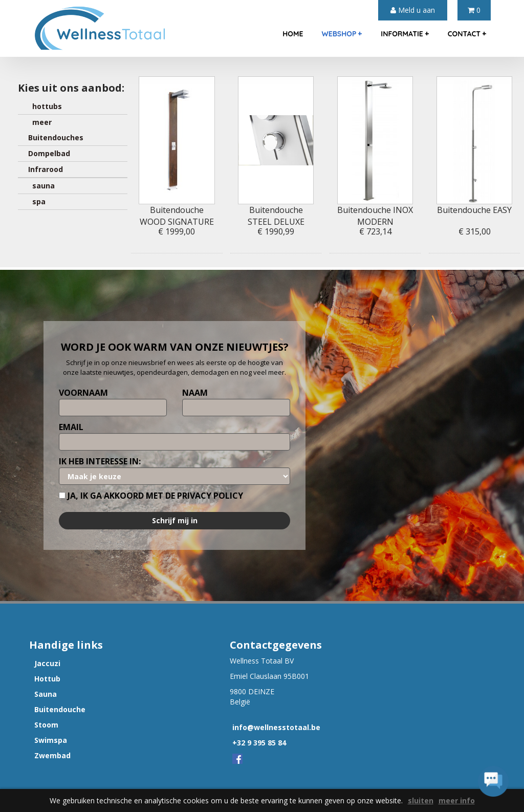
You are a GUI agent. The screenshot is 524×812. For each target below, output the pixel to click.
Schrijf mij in (175, 520)
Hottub (47, 679)
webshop (342, 34)
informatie (405, 34)
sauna (41, 186)
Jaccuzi (47, 663)
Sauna (46, 694)
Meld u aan (413, 10)
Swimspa (51, 740)
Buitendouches (56, 137)
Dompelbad (49, 153)
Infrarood (46, 169)
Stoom (46, 725)
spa (37, 201)
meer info (457, 800)
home (293, 34)
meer (40, 122)
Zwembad (52, 755)
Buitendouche (60, 709)
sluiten (421, 800)
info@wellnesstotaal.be (276, 727)
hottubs (45, 106)
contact (467, 34)
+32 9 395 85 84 (259, 743)
